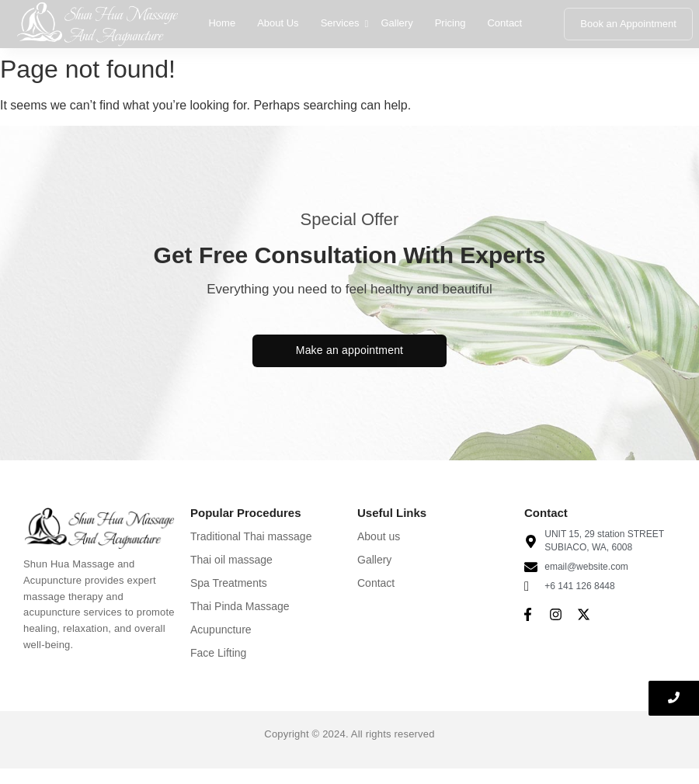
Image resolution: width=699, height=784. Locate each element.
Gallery (396, 23)
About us (379, 536)
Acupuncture (221, 630)
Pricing (450, 23)
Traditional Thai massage (251, 536)
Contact (504, 23)
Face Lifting (218, 653)
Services (342, 23)
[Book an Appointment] (628, 24)
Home (222, 23)
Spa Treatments (229, 583)
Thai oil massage (231, 560)
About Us (278, 23)
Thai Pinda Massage (240, 606)
